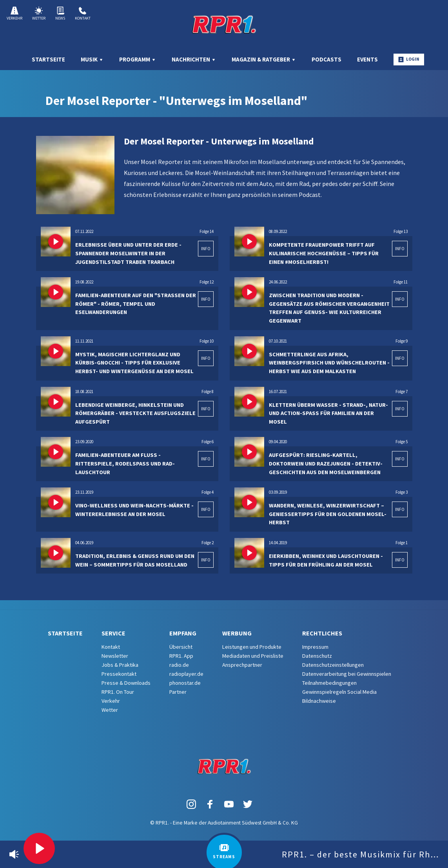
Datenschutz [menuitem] (317, 656)
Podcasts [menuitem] (326, 59)
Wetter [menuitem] (110, 710)
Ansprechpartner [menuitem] (242, 665)
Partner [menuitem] (178, 692)
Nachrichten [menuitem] (194, 59)
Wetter (39, 14)
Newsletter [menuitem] (115, 656)
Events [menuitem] (367, 59)
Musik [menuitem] (92, 59)
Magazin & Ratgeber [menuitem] (264, 59)
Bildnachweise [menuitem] (319, 701)
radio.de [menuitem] (179, 665)
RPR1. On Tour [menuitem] (118, 692)
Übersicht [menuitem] (181, 647)
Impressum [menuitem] (315, 647)
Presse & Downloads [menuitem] (126, 683)
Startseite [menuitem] (48, 59)
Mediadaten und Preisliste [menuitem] (253, 656)
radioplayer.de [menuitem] (186, 674)
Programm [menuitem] (138, 59)
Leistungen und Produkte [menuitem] (252, 647)
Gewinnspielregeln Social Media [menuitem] (339, 692)
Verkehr (15, 14)
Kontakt (83, 14)
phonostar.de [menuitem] (185, 683)
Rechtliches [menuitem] (322, 633)
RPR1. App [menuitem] (181, 656)
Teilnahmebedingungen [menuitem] (329, 683)
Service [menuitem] (113, 633)
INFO (206, 249)
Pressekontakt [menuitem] (119, 674)
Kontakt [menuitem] (111, 647)
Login (409, 59)
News (60, 14)
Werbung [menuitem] (237, 633)
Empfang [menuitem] (183, 633)
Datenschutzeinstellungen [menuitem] (333, 665)
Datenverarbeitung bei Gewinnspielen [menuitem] (347, 674)
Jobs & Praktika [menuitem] (120, 665)
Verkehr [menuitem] (111, 701)
